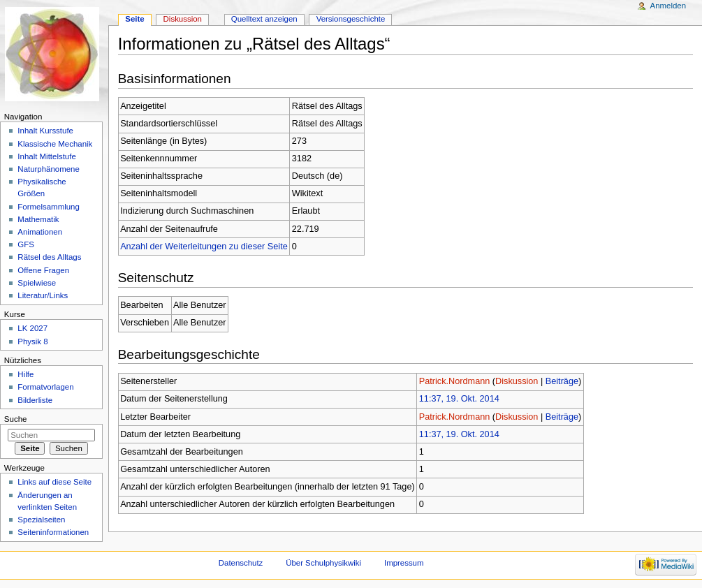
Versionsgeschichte (351, 19)
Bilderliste (35, 400)
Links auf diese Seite (54, 482)
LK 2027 (32, 328)
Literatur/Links (43, 295)
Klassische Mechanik (55, 144)
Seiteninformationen (53, 532)
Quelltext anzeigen (264, 19)
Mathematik (38, 219)
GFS (26, 244)
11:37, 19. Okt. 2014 (459, 399)
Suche (16, 419)
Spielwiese (37, 283)
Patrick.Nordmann (455, 381)
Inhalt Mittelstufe (46, 156)
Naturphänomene (49, 169)
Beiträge (562, 381)
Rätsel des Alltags (49, 257)
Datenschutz (241, 563)
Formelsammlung (48, 207)
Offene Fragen (43, 270)
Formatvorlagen (45, 387)
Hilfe (25, 374)
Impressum (404, 563)
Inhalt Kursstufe (45, 131)
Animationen (40, 232)
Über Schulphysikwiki (323, 563)
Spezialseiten (41, 520)
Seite (134, 19)
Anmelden (668, 6)
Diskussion (517, 381)
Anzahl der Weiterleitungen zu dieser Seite (204, 247)
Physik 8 (32, 341)
